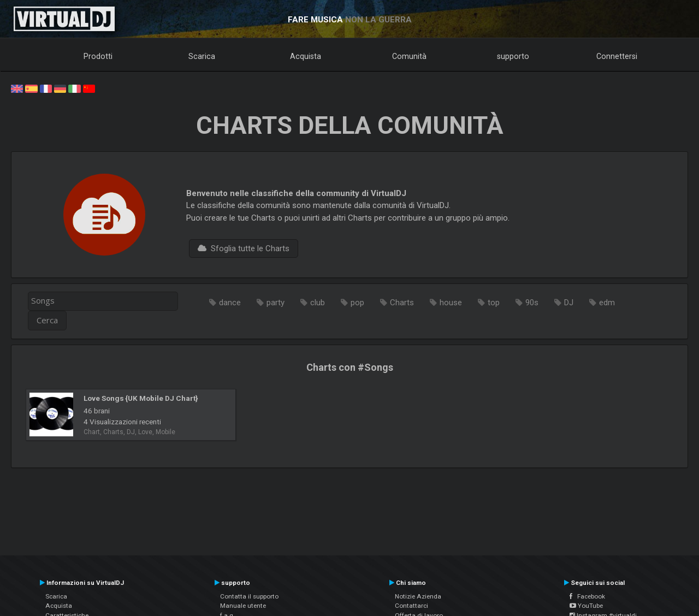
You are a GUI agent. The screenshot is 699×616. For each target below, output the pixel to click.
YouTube (586, 606)
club (318, 303)
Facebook (587, 596)
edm (607, 303)
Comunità (409, 56)
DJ (569, 303)
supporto (513, 56)
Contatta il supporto (249, 596)
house (451, 303)
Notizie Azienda (418, 596)
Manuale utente (243, 606)
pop (357, 303)
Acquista (306, 56)
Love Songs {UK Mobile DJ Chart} (141, 398)
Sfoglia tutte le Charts (244, 248)
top (494, 303)
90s (532, 303)
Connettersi (617, 56)
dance (230, 303)
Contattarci (411, 606)
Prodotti (98, 56)
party (276, 303)
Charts (402, 303)
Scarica (202, 56)
